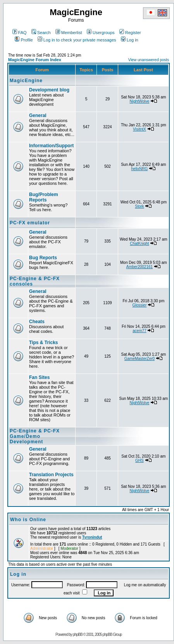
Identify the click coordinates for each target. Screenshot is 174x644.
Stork (139, 206)
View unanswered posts (149, 60)
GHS (140, 461)
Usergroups (101, 33)
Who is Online (28, 520)
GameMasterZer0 (140, 359)
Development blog (49, 90)
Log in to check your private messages (77, 40)
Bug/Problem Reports (44, 197)
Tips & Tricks (43, 343)
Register (130, 33)
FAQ (20, 33)
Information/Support (51, 146)
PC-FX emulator (30, 223)
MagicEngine (26, 81)
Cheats (37, 322)
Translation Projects (51, 475)
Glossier (140, 305)
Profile (24, 40)
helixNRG (140, 169)
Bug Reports (43, 258)
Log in (130, 40)
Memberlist (69, 33)
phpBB (78, 635)
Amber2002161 (140, 267)
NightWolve (139, 101)
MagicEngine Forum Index (35, 60)
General (38, 115)
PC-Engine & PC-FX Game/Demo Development (35, 436)
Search (41, 33)
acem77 (140, 331)
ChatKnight (139, 244)
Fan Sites (39, 377)
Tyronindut (92, 537)
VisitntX (140, 129)
